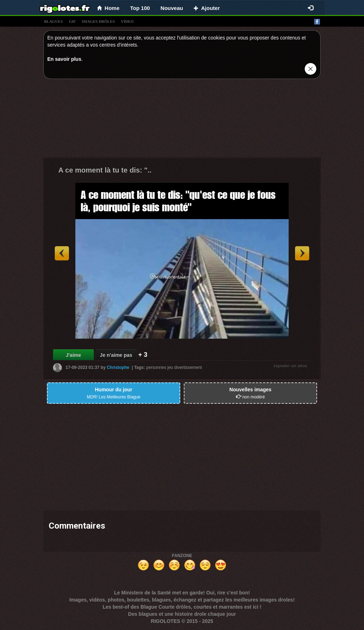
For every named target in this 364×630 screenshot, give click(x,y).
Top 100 (140, 8)
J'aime (73, 355)
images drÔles (98, 21)
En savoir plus (64, 59)
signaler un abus (291, 366)
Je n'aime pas (116, 355)
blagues (53, 21)
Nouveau (172, 8)
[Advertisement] (182, 120)
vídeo (127, 21)
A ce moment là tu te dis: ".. (105, 170)
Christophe (118, 367)
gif (73, 21)
